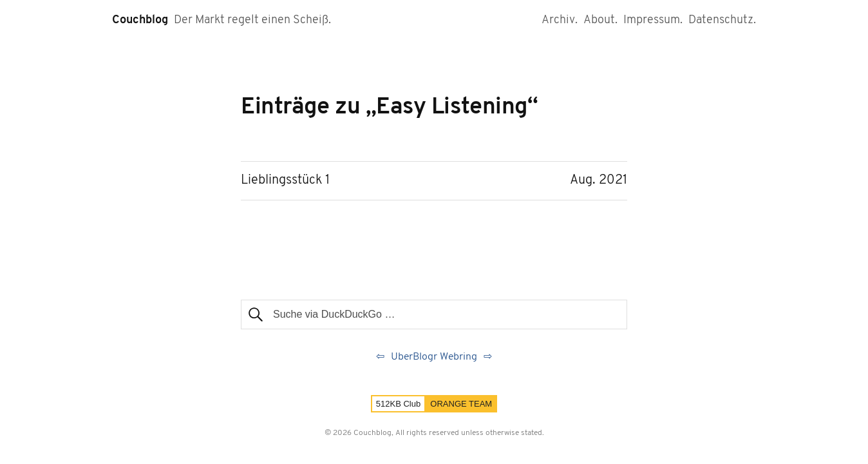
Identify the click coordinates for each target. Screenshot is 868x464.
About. (600, 20)
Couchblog (140, 20)
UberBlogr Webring (434, 357)
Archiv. (560, 20)
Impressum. (653, 20)
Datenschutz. (722, 20)
